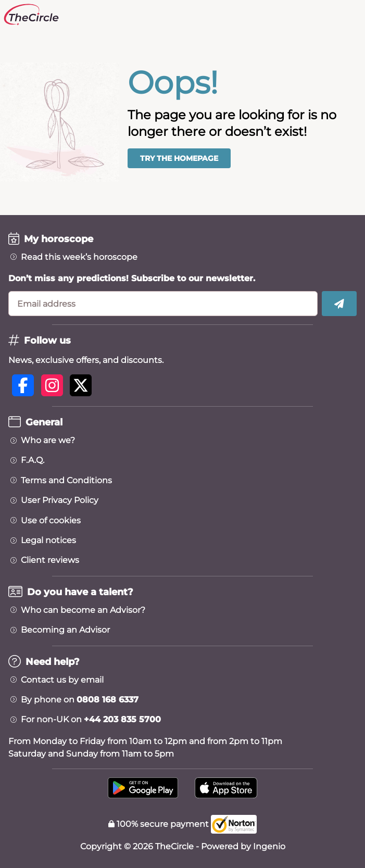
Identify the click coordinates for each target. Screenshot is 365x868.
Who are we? (48, 441)
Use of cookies (51, 521)
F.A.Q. (33, 460)
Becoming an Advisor (65, 630)
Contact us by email (62, 680)
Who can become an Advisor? (83, 610)
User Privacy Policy (60, 500)
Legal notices (48, 540)
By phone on (80, 700)
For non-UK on (91, 720)
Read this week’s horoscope (79, 257)
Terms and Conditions (66, 481)
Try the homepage (179, 158)
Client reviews (50, 560)
